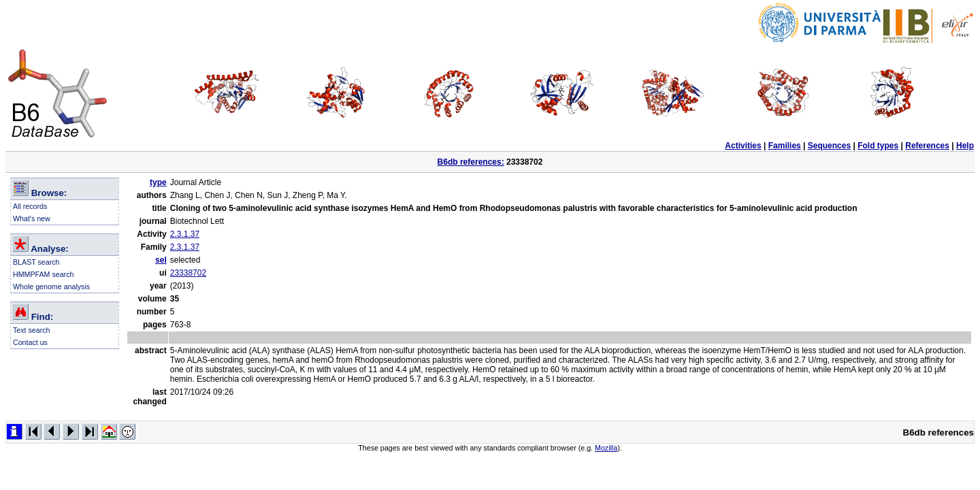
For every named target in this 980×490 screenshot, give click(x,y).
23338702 (188, 273)
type (158, 182)
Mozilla (606, 448)
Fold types (878, 146)
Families (785, 146)
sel (161, 260)
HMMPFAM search (43, 274)
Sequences (829, 146)
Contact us (30, 342)
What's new (32, 218)
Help (965, 146)
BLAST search (36, 262)
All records (30, 206)
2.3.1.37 (185, 234)
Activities (743, 146)
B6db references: (471, 162)
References (927, 146)
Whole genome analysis (51, 287)
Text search (32, 330)
